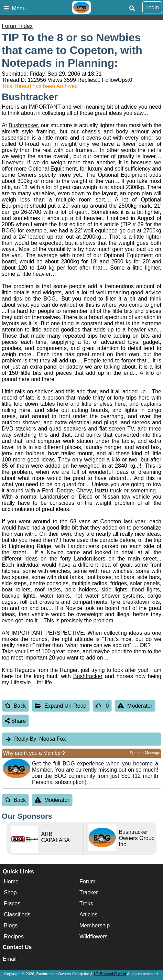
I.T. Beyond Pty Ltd (110, 974)
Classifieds (17, 914)
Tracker (89, 892)
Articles (88, 914)
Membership (95, 925)
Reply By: (26, 739)
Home (11, 881)
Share (15, 721)
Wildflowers (94, 937)
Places (12, 903)
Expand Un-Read (61, 706)
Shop (10, 892)
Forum (87, 881)
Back (15, 706)
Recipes (14, 937)
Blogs (11, 925)
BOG (8, 231)
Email (10, 959)
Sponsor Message (145, 753)
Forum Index (17, 26)
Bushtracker (23, 125)
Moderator (135, 706)
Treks (86, 903)
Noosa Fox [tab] (35, 739)
